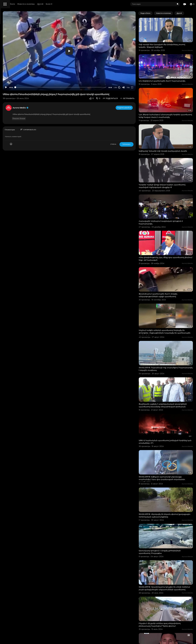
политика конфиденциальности (15, 82)
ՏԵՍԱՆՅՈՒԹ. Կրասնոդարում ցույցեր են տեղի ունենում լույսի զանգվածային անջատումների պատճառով (171, 523)
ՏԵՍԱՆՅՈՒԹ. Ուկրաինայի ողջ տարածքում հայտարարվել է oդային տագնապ (169, 329)
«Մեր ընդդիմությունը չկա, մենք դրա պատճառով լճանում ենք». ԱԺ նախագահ (168, 233)
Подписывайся (135, 108)
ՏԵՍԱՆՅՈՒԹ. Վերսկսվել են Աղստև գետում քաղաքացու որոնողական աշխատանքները (170, 458)
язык (16, 88)
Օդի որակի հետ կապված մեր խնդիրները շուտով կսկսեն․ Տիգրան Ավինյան (169, 41)
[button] (191, 4)
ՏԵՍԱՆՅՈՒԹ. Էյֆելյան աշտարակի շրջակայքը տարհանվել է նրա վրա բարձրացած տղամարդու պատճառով (170, 427)
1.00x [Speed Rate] (126, 88)
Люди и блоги (45, 4)
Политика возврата (10, 73)
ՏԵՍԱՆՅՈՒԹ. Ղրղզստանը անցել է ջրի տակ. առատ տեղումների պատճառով (169, 619)
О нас (5, 85)
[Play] (40, 87)
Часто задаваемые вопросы (14, 76)
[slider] (83, 87)
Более (85, 4)
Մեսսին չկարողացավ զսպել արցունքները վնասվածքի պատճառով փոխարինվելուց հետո (169, 588)
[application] (91, 51)
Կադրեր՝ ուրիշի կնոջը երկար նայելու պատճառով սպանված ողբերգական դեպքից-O (171, 170)
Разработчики (8, 88)
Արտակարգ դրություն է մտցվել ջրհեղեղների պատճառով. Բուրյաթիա (170, 490)
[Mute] (134, 87)
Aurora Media (55, 108)
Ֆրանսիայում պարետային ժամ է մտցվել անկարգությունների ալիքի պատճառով (168, 264)
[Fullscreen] (142, 87)
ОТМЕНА (123, 144)
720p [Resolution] (138, 88)
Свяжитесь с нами (16, 85)
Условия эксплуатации (12, 79)
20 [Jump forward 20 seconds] (130, 87)
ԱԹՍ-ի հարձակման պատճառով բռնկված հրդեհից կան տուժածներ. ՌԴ (169, 394)
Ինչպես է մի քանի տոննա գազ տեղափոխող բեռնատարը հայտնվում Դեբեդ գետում (170, 555)
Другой (76, 4)
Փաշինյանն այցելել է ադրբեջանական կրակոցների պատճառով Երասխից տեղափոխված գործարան (167, 362)
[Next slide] (190, 13)
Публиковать (137, 144)
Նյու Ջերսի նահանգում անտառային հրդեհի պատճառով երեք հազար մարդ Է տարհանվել (170, 105)
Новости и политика (62, 4)
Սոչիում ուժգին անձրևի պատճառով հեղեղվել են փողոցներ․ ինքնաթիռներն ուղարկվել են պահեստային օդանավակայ (171, 298)
